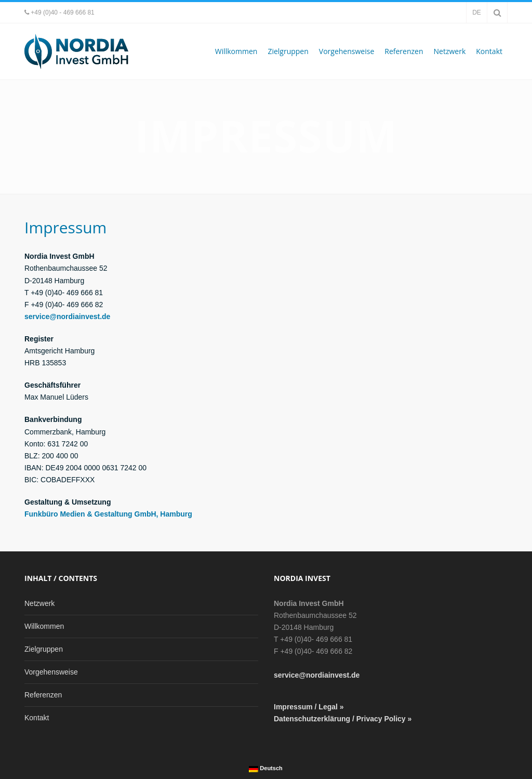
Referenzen (404, 51)
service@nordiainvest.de (67, 316)
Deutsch (265, 769)
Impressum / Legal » (309, 707)
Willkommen (236, 51)
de (477, 12)
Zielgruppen (288, 51)
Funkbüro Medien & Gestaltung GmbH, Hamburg (108, 514)
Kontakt (489, 51)
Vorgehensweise (347, 51)
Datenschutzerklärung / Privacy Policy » (343, 719)
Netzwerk (450, 51)
